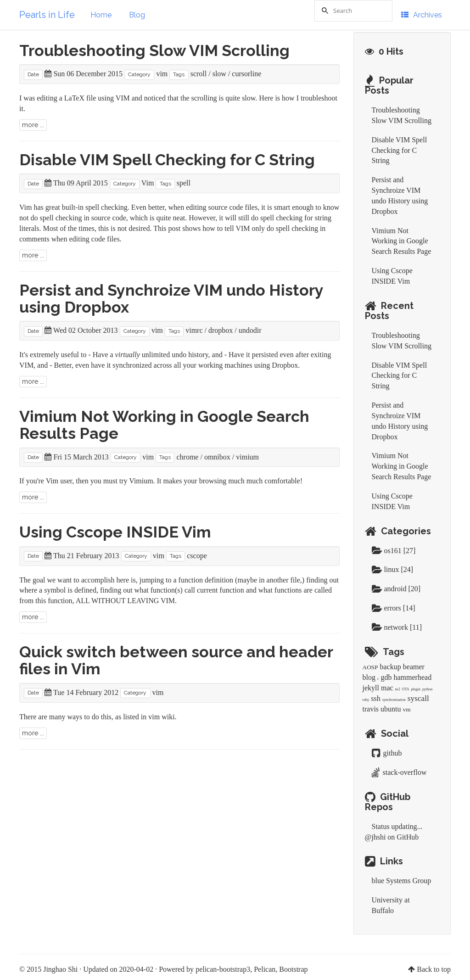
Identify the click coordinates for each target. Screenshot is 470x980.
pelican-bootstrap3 (223, 969)
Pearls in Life (47, 15)
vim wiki (161, 717)
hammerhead (413, 677)
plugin (416, 689)
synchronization (394, 700)
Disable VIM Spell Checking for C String (167, 160)
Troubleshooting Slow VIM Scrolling (154, 50)
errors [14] (394, 608)
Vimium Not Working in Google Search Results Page (164, 425)
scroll (199, 74)
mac (387, 688)
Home (101, 15)
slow (219, 74)
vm (407, 709)
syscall (418, 698)
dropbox (221, 330)
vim (162, 74)
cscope (197, 556)
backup (391, 667)
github (387, 753)
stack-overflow (399, 772)
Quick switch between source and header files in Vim (176, 660)
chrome (187, 457)
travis (371, 709)
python (427, 689)
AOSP (370, 667)
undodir (250, 330)
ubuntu (391, 709)
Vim (148, 183)
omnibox (217, 457)
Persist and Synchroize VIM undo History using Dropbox (171, 299)
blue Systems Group (402, 881)
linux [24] (393, 569)
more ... (33, 125)
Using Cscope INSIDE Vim (115, 532)
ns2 (398, 689)
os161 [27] (394, 551)
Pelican (265, 969)
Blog (137, 15)
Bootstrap (293, 969)
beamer (414, 667)
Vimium (141, 481)
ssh (375, 698)
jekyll (371, 688)
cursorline (246, 74)
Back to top (434, 969)
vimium (247, 457)
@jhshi (375, 837)
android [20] (396, 589)
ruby (366, 700)
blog (369, 677)
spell (184, 183)
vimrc (194, 330)
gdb (386, 677)
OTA (406, 689)
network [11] (397, 627)
